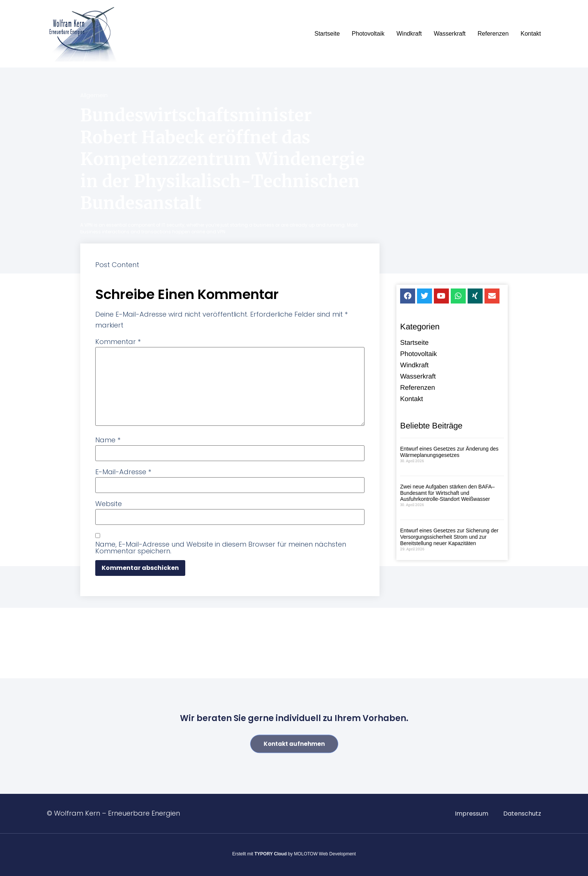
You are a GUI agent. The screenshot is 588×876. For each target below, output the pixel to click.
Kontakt (531, 34)
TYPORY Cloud (271, 854)
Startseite (327, 34)
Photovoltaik (368, 34)
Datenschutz (522, 814)
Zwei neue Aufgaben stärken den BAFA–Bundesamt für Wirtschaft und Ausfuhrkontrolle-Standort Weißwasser (447, 494)
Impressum (472, 814)
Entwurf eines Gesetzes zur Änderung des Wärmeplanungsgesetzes (449, 453)
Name (108, 440)
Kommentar (118, 342)
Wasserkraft (450, 34)
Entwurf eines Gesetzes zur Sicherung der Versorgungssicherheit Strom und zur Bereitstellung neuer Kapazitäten (449, 538)
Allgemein (94, 95)
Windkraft (409, 34)
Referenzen (493, 34)
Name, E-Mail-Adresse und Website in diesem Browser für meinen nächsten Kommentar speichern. (221, 548)
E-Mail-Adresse (123, 472)
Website (109, 504)
